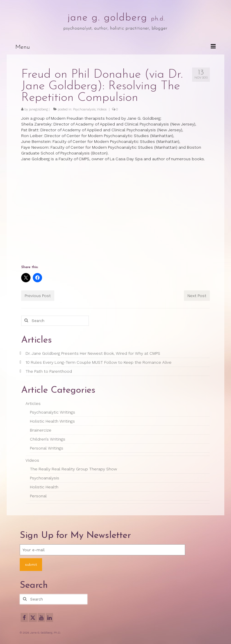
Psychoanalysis (84, 109)
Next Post (197, 296)
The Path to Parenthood (49, 371)
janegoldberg (38, 109)
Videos (102, 109)
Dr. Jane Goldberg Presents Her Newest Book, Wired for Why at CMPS (93, 353)
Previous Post (38, 296)
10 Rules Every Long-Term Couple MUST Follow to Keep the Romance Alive (99, 362)
